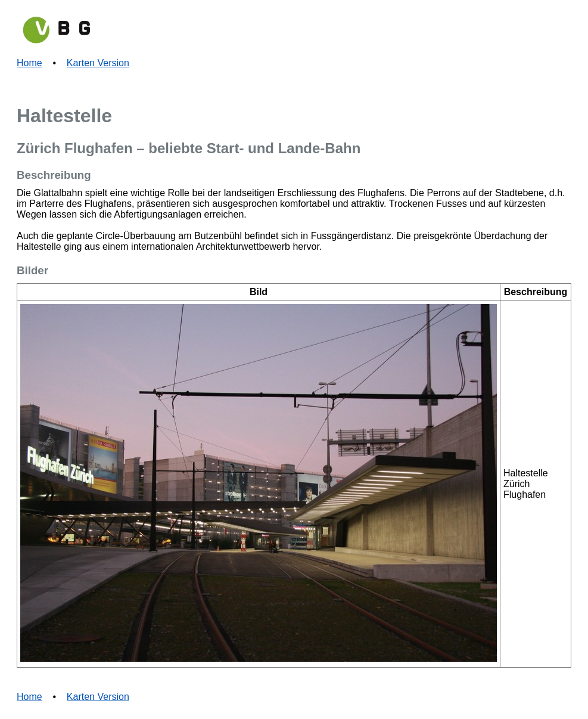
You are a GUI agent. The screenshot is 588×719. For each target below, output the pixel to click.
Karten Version (98, 63)
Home (29, 63)
